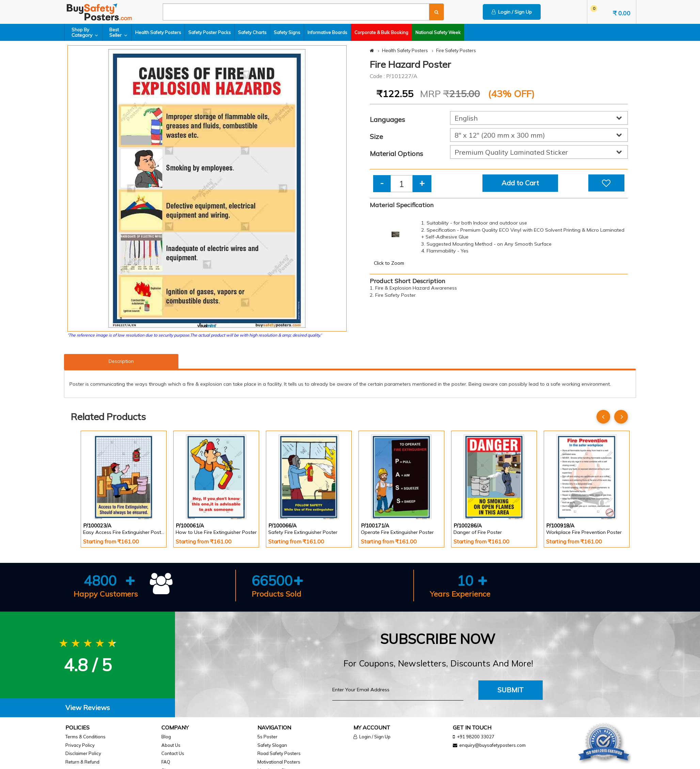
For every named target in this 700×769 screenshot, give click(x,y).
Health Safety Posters (158, 32)
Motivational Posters (279, 762)
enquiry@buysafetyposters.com (492, 745)
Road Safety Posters (279, 753)
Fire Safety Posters (456, 50)
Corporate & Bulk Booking (381, 32)
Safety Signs (287, 32)
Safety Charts (252, 32)
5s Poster (267, 737)
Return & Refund (82, 762)
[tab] (87, 708)
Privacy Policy (80, 745)
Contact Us (173, 753)
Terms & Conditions (85, 737)
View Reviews (88, 708)
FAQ (166, 762)
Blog (166, 737)
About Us (171, 745)
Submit (511, 690)
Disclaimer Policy (83, 753)
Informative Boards (327, 32)
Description (121, 361)
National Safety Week (438, 32)
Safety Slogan (272, 745)
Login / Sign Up (512, 12)
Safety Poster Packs (210, 32)
